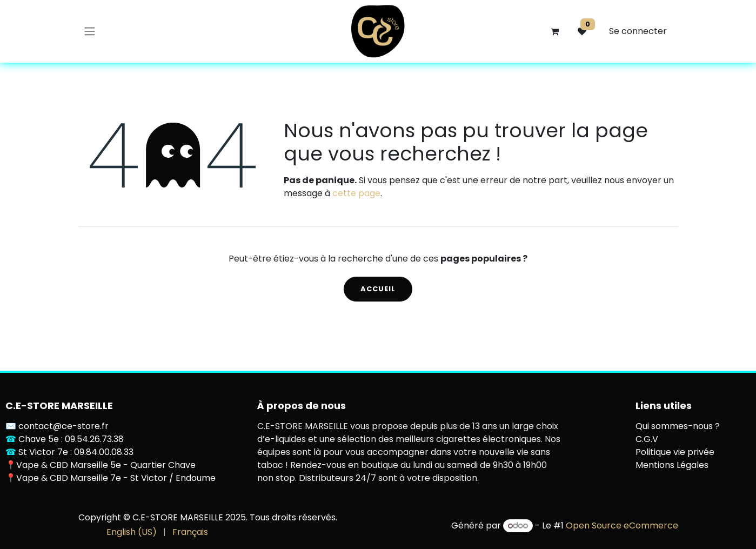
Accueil (378, 289)
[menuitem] (132, 532)
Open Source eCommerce (622, 525)
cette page (356, 193)
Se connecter (638, 31)
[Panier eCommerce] (555, 31)
